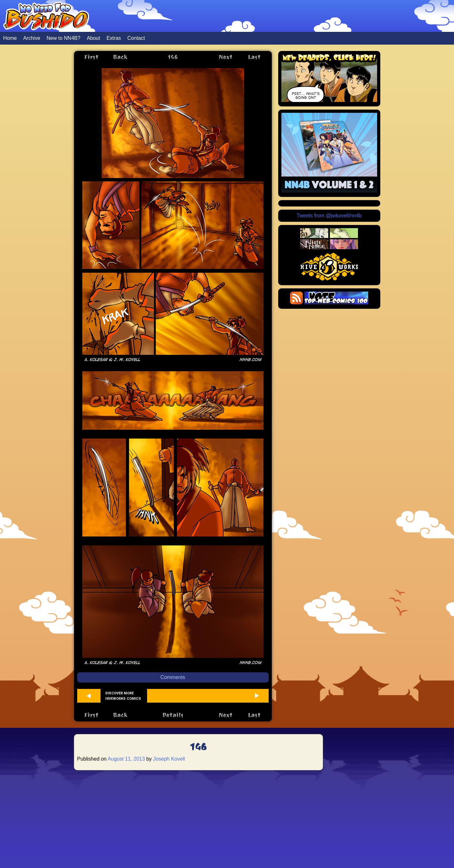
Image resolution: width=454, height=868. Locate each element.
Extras (114, 38)
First (91, 57)
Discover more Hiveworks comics (123, 696)
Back (120, 57)
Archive (32, 38)
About (93, 38)
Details (173, 715)
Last (254, 57)
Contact (136, 38)
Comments (173, 677)
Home (10, 38)
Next (226, 57)
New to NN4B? (63, 38)
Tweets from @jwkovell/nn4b (329, 216)
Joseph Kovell (169, 759)
